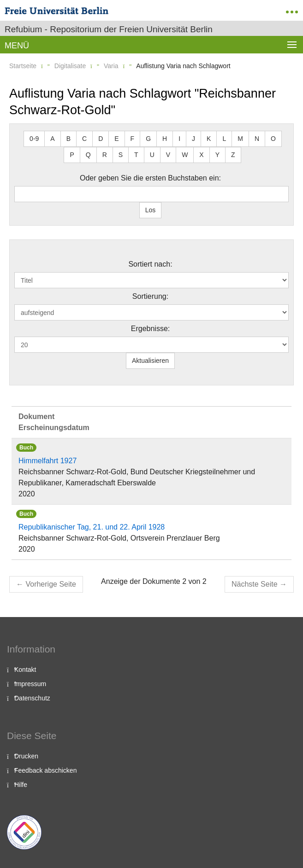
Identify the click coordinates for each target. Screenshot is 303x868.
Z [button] (233, 155)
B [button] (68, 139)
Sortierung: (150, 296)
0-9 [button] (34, 139)
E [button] (116, 139)
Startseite (23, 66)
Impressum (30, 684)
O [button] (273, 139)
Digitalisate (70, 66)
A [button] (52, 139)
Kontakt (25, 670)
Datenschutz (32, 698)
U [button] (152, 155)
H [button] (165, 139)
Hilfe (21, 785)
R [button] (105, 155)
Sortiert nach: (150, 264)
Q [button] (88, 155)
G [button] (148, 139)
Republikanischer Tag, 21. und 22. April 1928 (92, 527)
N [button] (257, 139)
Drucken (26, 756)
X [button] (201, 155)
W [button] (185, 155)
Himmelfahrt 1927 (48, 461)
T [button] (136, 155)
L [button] (224, 139)
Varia (111, 66)
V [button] (168, 155)
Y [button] (217, 155)
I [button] (179, 139)
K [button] (209, 139)
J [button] (193, 139)
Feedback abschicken (45, 770)
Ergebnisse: (151, 329)
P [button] (72, 155)
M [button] (240, 139)
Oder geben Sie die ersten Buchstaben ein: (150, 178)
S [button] (121, 155)
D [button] (101, 139)
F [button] (133, 139)
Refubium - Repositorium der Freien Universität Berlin (109, 29)
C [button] (84, 139)
